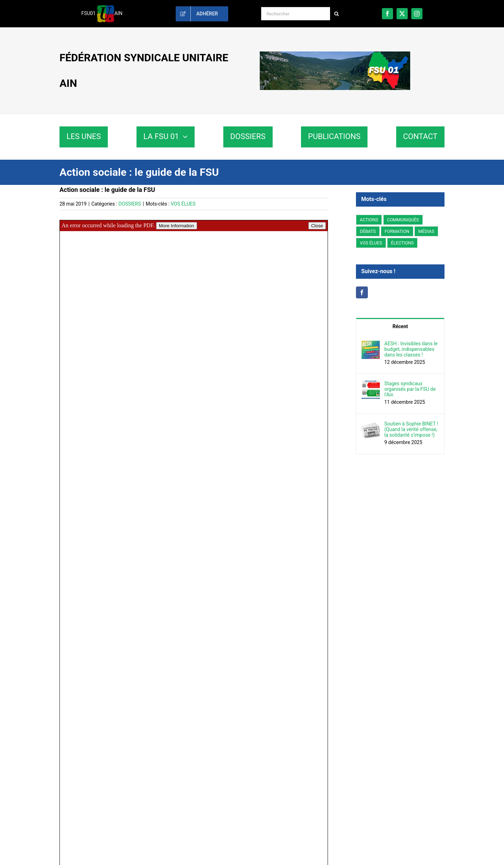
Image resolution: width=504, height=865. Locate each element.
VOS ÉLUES (183, 204)
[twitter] (402, 14)
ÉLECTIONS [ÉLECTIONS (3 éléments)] (402, 243)
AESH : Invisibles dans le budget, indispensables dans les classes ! (411, 349)
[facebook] (387, 14)
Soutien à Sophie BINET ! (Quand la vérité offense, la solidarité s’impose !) (411, 429)
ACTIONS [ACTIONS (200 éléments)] (369, 220)
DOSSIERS (130, 204)
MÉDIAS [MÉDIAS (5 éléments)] (426, 231)
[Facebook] (362, 292)
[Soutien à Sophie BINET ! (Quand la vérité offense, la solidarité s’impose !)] (371, 425)
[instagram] (417, 14)
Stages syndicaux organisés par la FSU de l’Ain (410, 389)
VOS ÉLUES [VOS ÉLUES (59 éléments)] (371, 243)
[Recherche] (337, 14)
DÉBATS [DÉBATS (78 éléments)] (368, 231)
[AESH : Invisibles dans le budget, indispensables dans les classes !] (371, 345)
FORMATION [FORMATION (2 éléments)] (397, 231)
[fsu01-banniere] (335, 54)
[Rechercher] (296, 14)
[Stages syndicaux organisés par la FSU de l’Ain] (371, 385)
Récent (400, 326)
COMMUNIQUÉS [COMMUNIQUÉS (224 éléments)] (403, 220)
